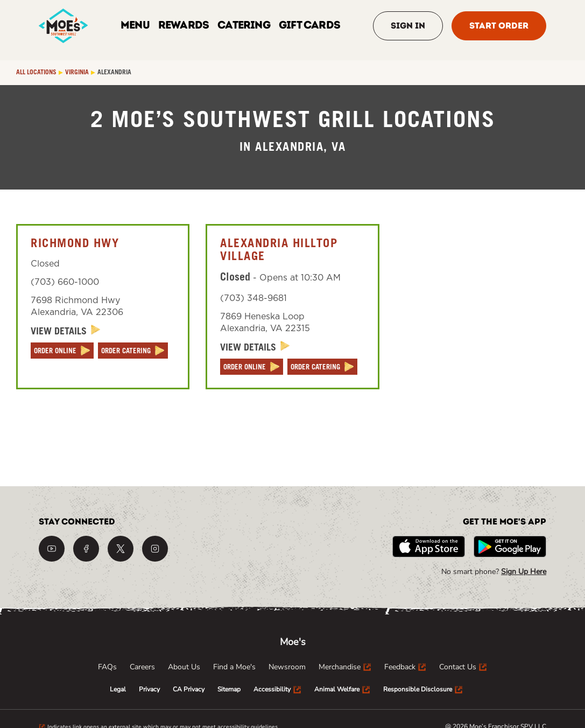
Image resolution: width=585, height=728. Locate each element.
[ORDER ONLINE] (62, 351)
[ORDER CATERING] (133, 351)
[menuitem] (107, 667)
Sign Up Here (524, 572)
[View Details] (66, 331)
